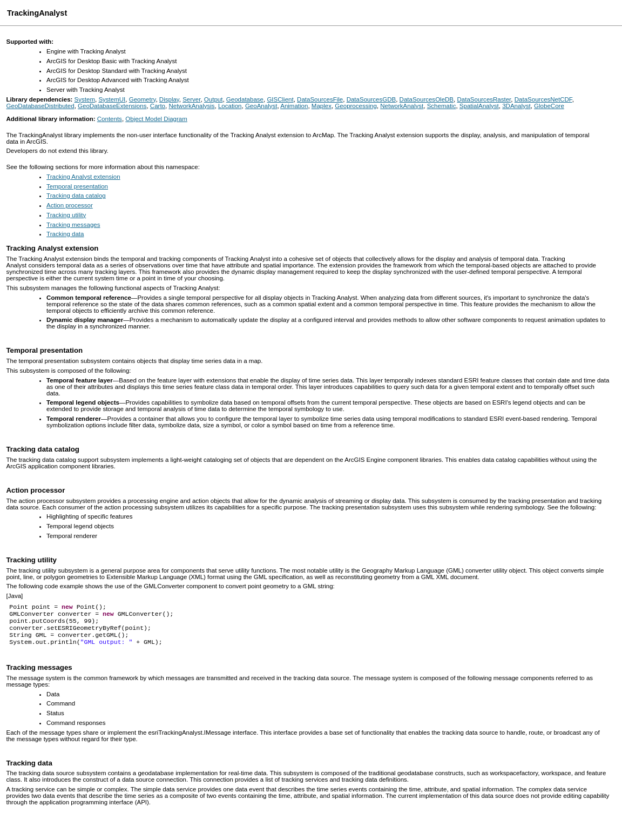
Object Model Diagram (156, 119)
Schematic (442, 106)
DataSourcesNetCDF (543, 99)
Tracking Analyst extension (83, 177)
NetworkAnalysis (191, 106)
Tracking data (65, 234)
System (85, 99)
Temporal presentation (77, 186)
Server (191, 99)
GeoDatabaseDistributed (40, 106)
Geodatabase (245, 99)
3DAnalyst (516, 106)
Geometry (143, 99)
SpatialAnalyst (479, 106)
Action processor (70, 205)
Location (230, 106)
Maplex (322, 106)
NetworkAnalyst (402, 106)
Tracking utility (66, 215)
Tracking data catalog (76, 196)
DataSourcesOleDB (427, 99)
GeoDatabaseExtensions (112, 106)
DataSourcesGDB (371, 99)
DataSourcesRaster (484, 99)
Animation (294, 106)
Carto (158, 106)
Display (169, 99)
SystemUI (112, 99)
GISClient (280, 99)
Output (214, 99)
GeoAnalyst (261, 106)
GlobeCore (549, 106)
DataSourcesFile (320, 99)
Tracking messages (73, 225)
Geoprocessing (356, 106)
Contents (110, 119)
